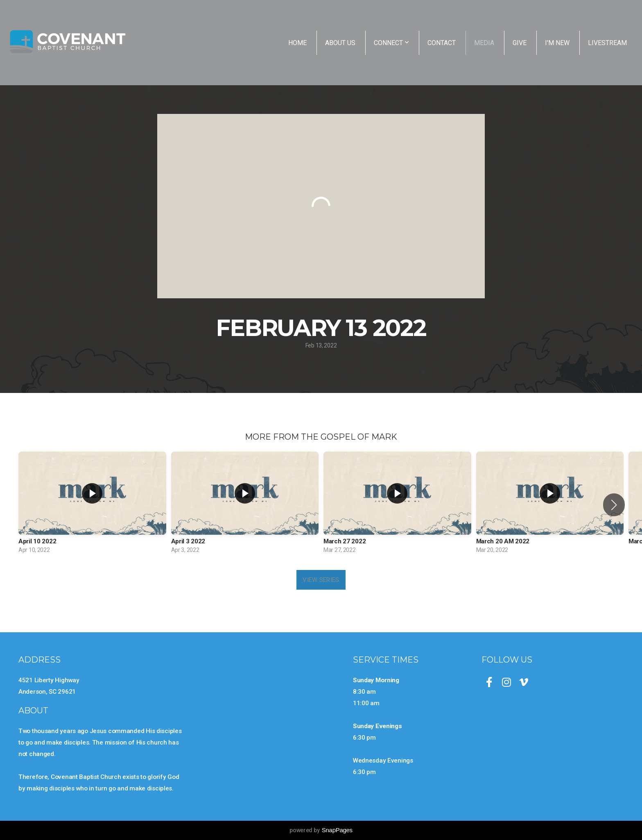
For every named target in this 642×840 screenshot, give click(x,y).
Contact (442, 43)
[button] (614, 505)
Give (520, 43)
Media (484, 43)
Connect (391, 43)
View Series (321, 580)
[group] (92, 505)
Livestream (607, 43)
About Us (340, 43)
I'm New (557, 43)
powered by (321, 830)
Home (297, 43)
